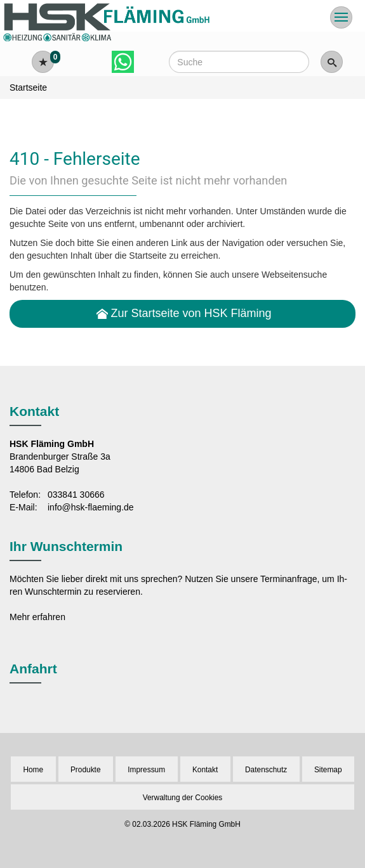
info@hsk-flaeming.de (91, 507)
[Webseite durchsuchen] (239, 62)
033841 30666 (76, 495)
